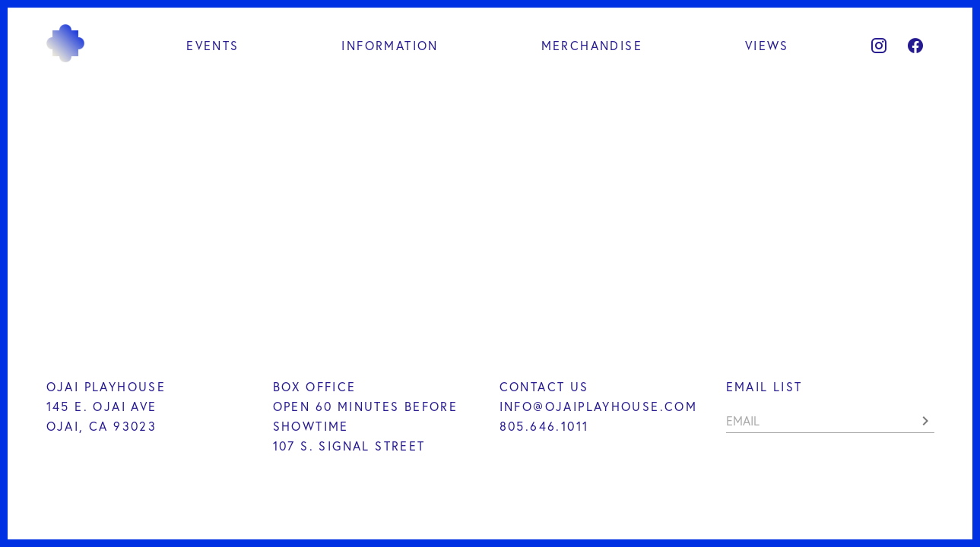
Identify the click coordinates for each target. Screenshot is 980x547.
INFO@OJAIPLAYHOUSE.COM (599, 406)
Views (767, 45)
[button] (925, 421)
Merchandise (592, 45)
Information (390, 45)
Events (212, 45)
